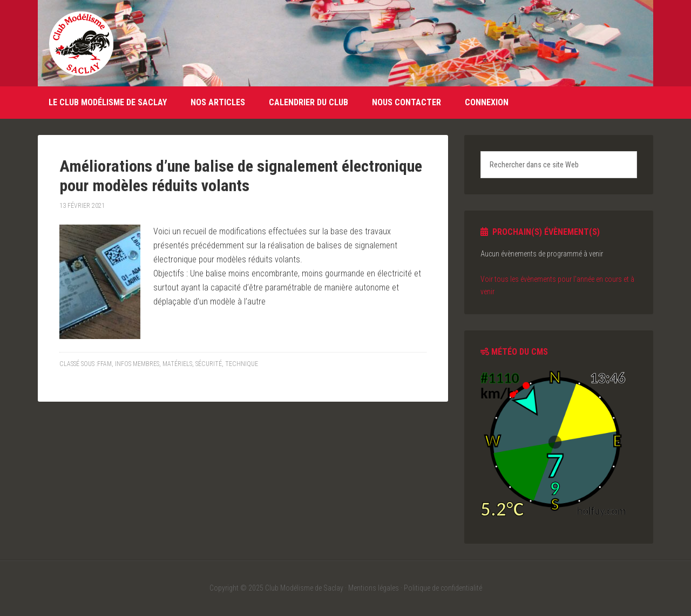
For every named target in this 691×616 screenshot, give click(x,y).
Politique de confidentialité (443, 588)
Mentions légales (374, 588)
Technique (242, 364)
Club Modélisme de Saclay (81, 43)
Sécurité (209, 364)
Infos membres (137, 364)
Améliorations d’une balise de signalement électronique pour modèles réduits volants (241, 176)
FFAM (104, 364)
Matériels (177, 364)
